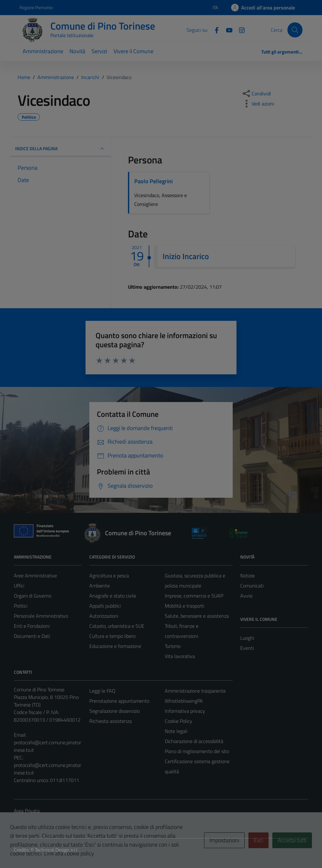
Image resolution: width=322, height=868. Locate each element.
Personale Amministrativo (41, 616)
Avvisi (246, 596)
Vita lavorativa (180, 656)
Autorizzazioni (104, 616)
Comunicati (252, 586)
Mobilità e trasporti (184, 606)
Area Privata (27, 811)
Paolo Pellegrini (153, 181)
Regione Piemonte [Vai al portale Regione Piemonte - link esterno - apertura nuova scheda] (36, 7)
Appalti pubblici (105, 606)
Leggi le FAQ (102, 691)
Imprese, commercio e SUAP (194, 596)
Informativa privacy (185, 711)
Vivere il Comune (133, 51)
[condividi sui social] (256, 94)
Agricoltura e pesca (109, 576)
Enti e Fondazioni (32, 626)
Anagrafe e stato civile (113, 596)
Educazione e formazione (115, 646)
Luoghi (247, 638)
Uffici (19, 586)
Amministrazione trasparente (195, 691)
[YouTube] (227, 30)
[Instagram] (239, 30)
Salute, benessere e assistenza (197, 616)
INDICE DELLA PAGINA (60, 149)
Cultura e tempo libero (112, 636)
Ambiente (100, 586)
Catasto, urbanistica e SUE (117, 626)
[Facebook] (214, 30)
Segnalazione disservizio (114, 711)
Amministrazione (43, 51)
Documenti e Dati (32, 636)
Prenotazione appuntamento (119, 701)
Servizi (99, 51)
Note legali (176, 731)
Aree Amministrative (35, 576)
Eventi (247, 648)
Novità (77, 51)
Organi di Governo (33, 596)
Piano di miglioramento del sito (197, 751)
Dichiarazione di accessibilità (194, 741)
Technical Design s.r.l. (57, 850)
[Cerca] (295, 30)
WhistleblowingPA (184, 701)
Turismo (173, 646)
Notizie (247, 576)
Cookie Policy (178, 721)
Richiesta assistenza (111, 721)
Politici (21, 606)
